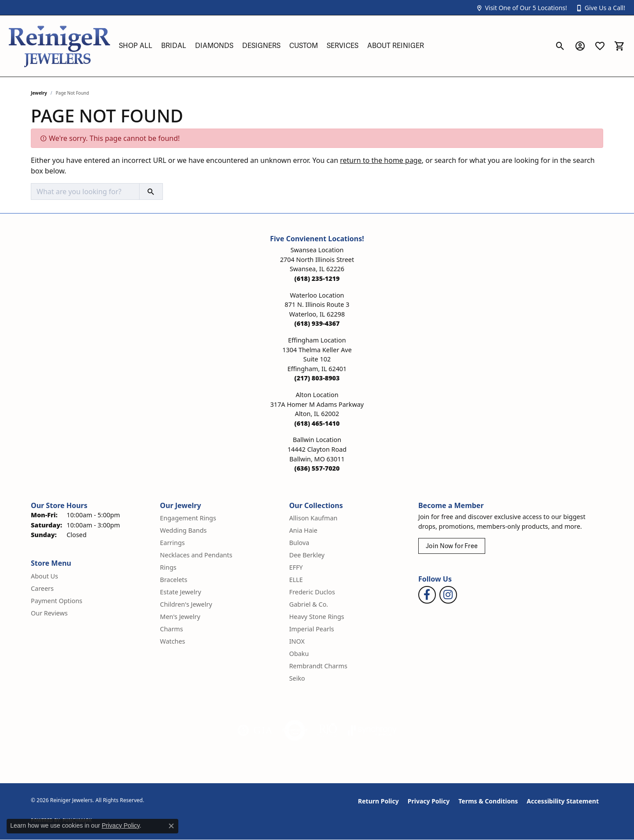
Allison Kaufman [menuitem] (313, 518)
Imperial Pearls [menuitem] (312, 629)
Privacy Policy (429, 801)
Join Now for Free (452, 546)
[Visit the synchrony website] (372, 730)
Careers (42, 588)
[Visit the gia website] (255, 730)
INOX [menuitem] (297, 641)
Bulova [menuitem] (299, 543)
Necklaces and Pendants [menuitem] (196, 555)
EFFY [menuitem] (296, 567)
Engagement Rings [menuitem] (188, 518)
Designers (261, 46)
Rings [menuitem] (168, 567)
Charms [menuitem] (171, 629)
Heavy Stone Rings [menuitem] (317, 617)
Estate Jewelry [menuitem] (180, 592)
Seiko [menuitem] (297, 678)
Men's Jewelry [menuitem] (180, 617)
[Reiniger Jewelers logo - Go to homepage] (59, 46)
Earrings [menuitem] (172, 543)
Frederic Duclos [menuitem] (312, 592)
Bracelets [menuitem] (173, 580)
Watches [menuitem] (172, 641)
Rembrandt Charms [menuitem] (318, 666)
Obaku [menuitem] (299, 654)
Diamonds (214, 46)
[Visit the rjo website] (328, 730)
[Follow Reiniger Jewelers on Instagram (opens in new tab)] (448, 595)
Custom (304, 46)
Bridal (174, 46)
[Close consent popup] (171, 826)
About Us (44, 576)
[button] (521, 8)
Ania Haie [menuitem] (303, 530)
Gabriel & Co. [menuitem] (309, 604)
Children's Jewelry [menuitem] (186, 604)
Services (343, 46)
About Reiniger (396, 46)
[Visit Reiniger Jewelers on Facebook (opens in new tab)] (427, 595)
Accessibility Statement (563, 801)
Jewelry (39, 93)
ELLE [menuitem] (296, 580)
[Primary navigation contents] (332, 46)
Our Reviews (49, 613)
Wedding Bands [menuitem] (183, 530)
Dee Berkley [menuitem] (307, 555)
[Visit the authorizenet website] (295, 730)
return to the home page (381, 160)
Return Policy (378, 801)
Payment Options (57, 601)
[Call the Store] (317, 278)
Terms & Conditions (488, 801)
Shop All (136, 46)
